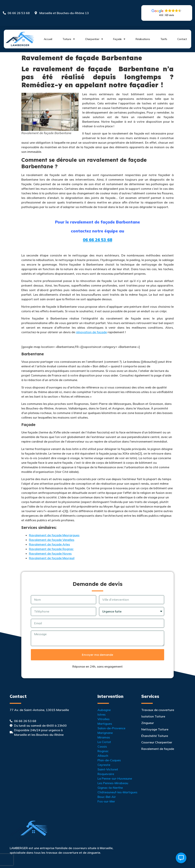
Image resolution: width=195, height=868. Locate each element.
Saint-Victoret (108, 769)
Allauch (103, 756)
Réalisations (143, 39)
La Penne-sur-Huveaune (115, 778)
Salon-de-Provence (111, 728)
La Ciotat (104, 742)
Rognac (103, 751)
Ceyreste (104, 765)
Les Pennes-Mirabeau (113, 783)
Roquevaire (106, 774)
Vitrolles (103, 719)
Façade (119, 39)
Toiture (69, 39)
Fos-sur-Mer (106, 801)
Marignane (105, 733)
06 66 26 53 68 (97, 240)
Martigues (105, 724)
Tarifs (164, 39)
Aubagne (104, 710)
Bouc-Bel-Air (107, 797)
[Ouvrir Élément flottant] (181, 858)
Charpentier (94, 39)
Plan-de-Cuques (109, 760)
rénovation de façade (91, 332)
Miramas (104, 737)
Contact (182, 39)
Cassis (102, 746)
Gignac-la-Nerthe (110, 788)
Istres (101, 714)
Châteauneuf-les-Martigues (117, 792)
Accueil (48, 39)
